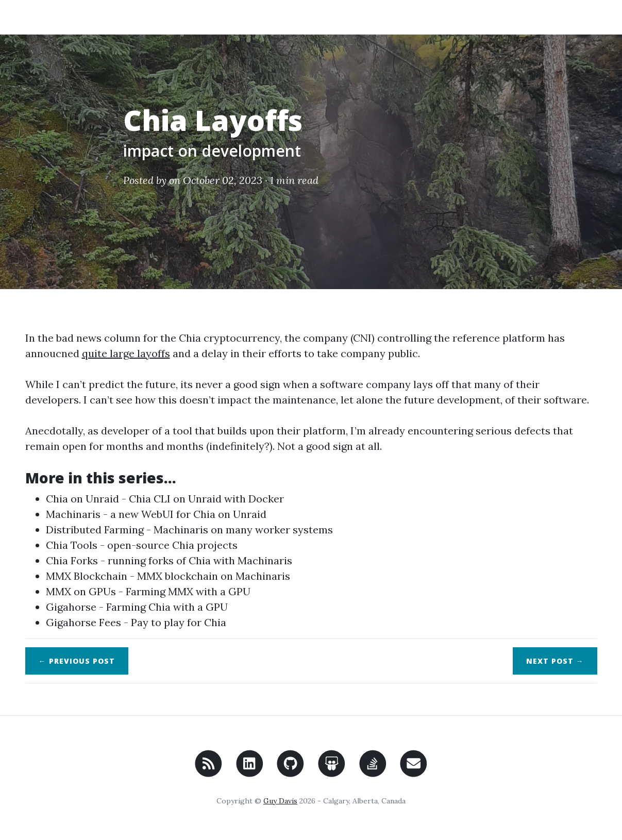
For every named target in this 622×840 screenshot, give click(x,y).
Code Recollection (83, 17)
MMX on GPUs (81, 591)
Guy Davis (280, 801)
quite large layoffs (126, 353)
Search (573, 17)
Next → (555, 661)
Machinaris (73, 514)
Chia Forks (72, 560)
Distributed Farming (95, 530)
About (525, 17)
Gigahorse (71, 607)
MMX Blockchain (87, 576)
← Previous (77, 661)
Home (481, 17)
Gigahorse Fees (83, 622)
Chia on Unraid (82, 499)
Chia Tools (72, 545)
